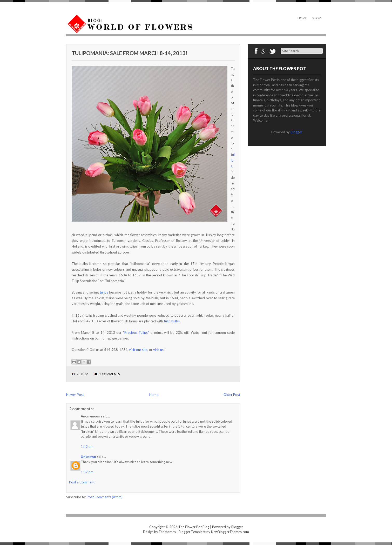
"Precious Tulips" (136, 333)
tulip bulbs (172, 321)
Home (302, 18)
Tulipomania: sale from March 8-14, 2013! (129, 53)
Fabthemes (167, 532)
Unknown (88, 457)
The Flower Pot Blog (194, 527)
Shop (316, 18)
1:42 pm (87, 447)
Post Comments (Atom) (105, 497)
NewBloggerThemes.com (230, 532)
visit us (158, 350)
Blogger (296, 132)
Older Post (232, 395)
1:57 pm (87, 472)
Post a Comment (82, 482)
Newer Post (75, 395)
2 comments (110, 374)
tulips (233, 160)
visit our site (138, 350)
